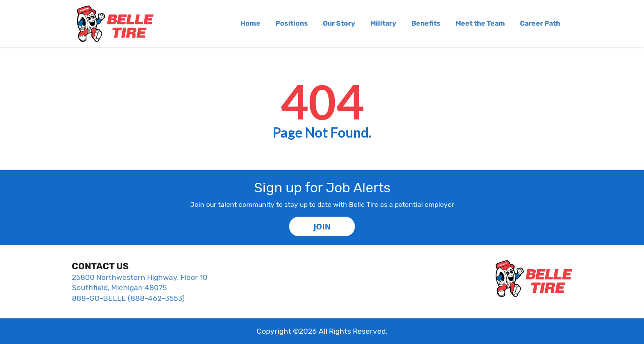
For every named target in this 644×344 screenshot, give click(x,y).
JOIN (322, 226)
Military (383, 23)
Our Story (339, 23)
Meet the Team (480, 23)
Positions (292, 23)
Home (250, 23)
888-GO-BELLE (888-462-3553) (128, 298)
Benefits (426, 23)
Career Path (540, 23)
